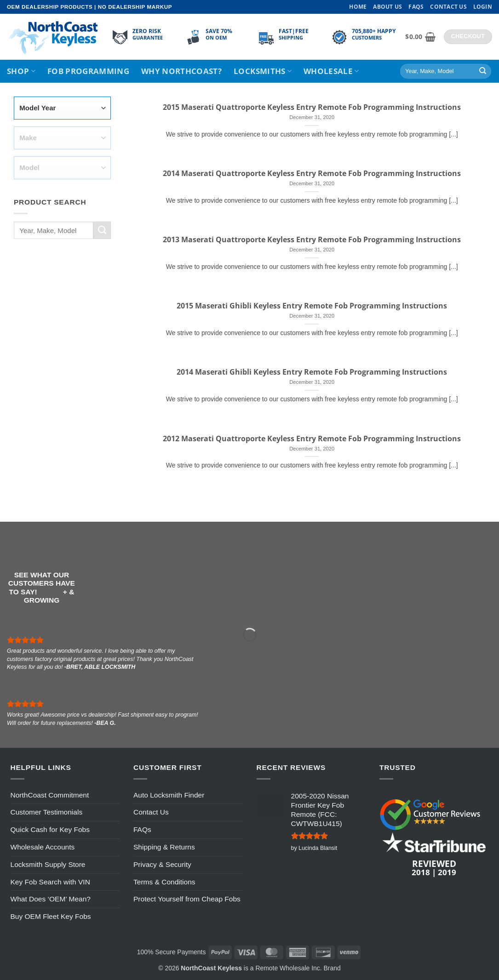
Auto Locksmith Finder (169, 795)
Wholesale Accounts (43, 847)
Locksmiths (263, 71)
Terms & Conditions (164, 882)
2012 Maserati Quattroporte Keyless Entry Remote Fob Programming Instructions (312, 439)
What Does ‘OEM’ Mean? (51, 899)
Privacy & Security (162, 864)
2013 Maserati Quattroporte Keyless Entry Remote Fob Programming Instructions (312, 240)
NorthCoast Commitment (50, 795)
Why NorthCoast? (181, 71)
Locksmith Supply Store (48, 864)
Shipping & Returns (164, 847)
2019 (447, 872)
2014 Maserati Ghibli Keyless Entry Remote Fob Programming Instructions (312, 372)
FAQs (416, 7)
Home (358, 7)
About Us (387, 7)
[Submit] (483, 71)
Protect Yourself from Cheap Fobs (187, 899)
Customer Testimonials (47, 812)
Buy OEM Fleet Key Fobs (51, 916)
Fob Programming (88, 71)
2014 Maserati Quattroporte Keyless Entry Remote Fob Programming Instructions (312, 174)
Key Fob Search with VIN (50, 882)
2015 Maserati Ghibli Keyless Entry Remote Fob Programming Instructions (312, 306)
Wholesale (331, 71)
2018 (421, 872)
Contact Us (448, 7)
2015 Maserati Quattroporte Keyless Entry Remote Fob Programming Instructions (312, 107)
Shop (21, 71)
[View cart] (420, 37)
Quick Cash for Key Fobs (50, 829)
